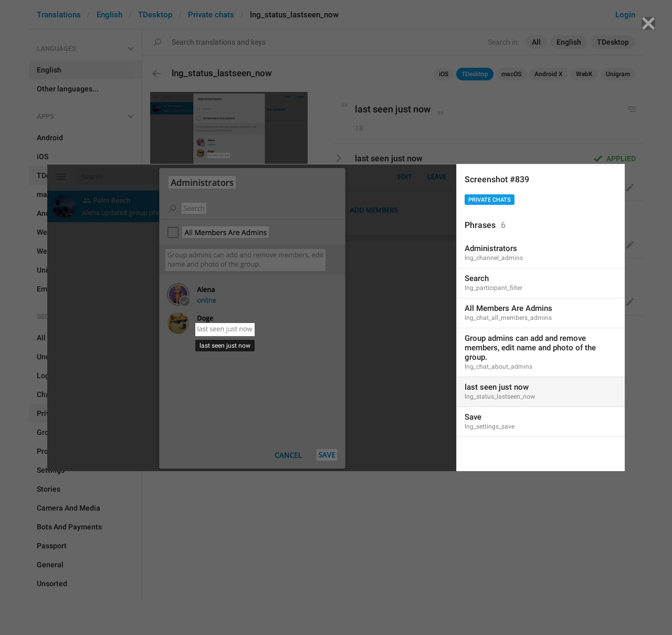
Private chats (490, 200)
